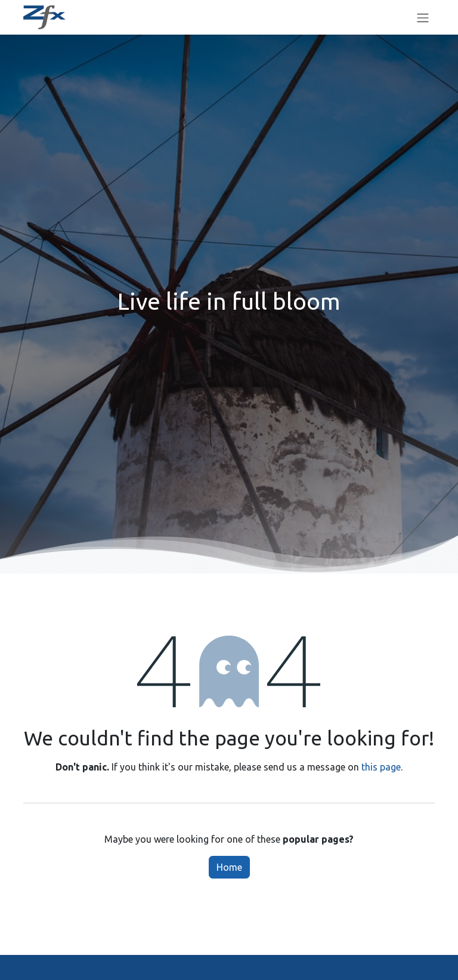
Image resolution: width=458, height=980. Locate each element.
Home (229, 867)
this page (381, 767)
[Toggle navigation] (423, 17)
